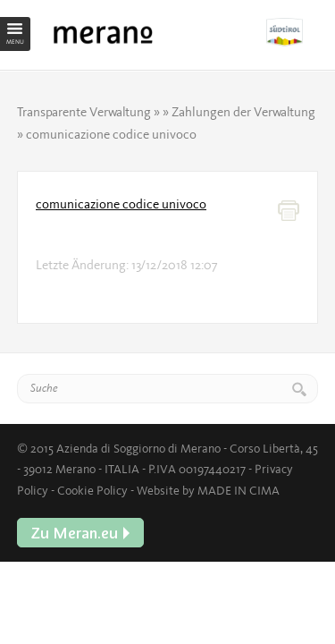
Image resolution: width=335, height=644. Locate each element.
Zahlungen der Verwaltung (243, 112)
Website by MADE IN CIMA (208, 490)
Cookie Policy (92, 490)
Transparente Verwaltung (84, 112)
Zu (292, 32)
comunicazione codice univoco (121, 204)
